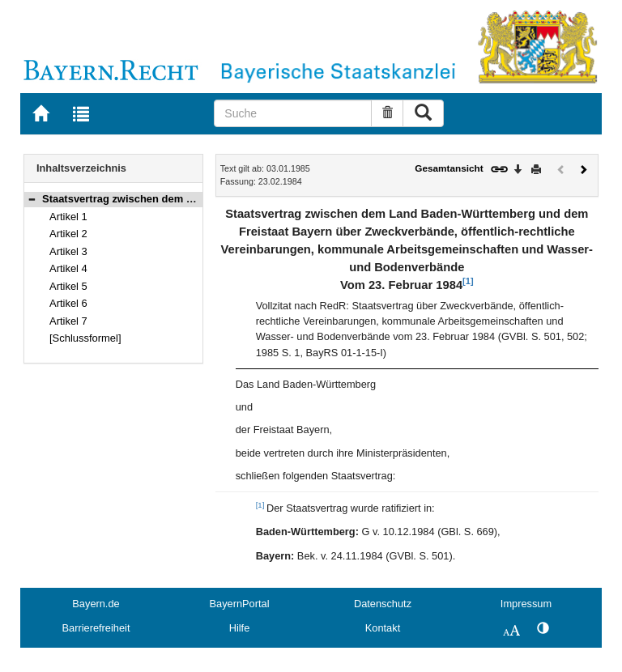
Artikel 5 (68, 286)
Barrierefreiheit (96, 628)
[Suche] (293, 113)
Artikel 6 (68, 303)
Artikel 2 (68, 234)
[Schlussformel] (85, 338)
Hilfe (240, 628)
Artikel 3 (68, 251)
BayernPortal (240, 604)
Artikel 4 (68, 268)
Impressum (526, 604)
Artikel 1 (68, 217)
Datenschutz (383, 604)
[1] (468, 281)
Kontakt (383, 628)
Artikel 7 (68, 321)
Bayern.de (96, 604)
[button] (32, 199)
